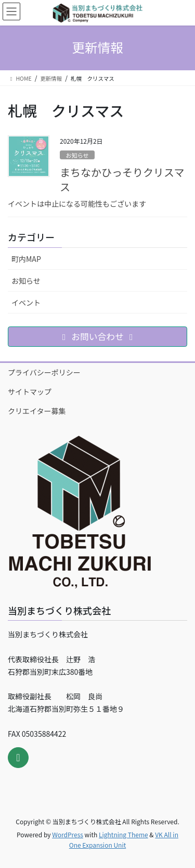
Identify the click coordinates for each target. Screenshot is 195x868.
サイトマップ (30, 392)
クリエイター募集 (37, 411)
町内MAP (26, 259)
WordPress (68, 834)
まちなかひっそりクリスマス (122, 179)
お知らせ (77, 155)
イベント (26, 303)
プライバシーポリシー (44, 372)
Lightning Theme (123, 834)
